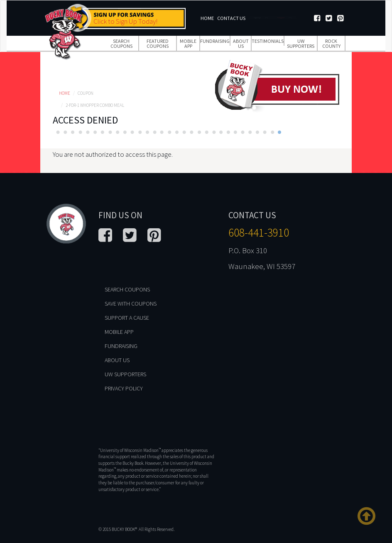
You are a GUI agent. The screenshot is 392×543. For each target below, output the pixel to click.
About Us (241, 43)
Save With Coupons (131, 304)
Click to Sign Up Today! (125, 21)
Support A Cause (127, 318)
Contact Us (231, 18)
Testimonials (268, 41)
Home (207, 18)
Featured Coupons (158, 43)
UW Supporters (301, 43)
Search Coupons (121, 43)
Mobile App (188, 43)
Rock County (331, 43)
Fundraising (215, 41)
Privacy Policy (124, 388)
